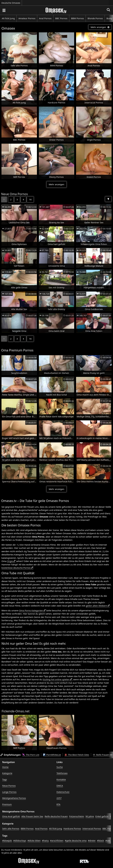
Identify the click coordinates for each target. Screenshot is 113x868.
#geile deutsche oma (76, 840)
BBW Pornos (77, 18)
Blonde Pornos (95, 18)
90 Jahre (90, 816)
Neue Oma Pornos (14, 194)
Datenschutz (63, 792)
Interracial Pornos (92, 828)
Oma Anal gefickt (11, 816)
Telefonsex (62, 773)
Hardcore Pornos (72, 828)
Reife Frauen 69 (103, 755)
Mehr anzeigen (100, 27)
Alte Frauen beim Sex (32, 816)
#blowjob (7, 840)
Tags (5, 779)
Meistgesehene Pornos (14, 798)
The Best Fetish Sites (77, 755)
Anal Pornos (45, 18)
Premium (7, 804)
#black (100, 840)
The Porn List (31, 755)
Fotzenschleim (77, 816)
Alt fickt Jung (8, 18)
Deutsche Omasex (11, 3)
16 (30, 199)
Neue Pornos (9, 786)
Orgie (10, 561)
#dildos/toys (20, 840)
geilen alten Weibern (97, 606)
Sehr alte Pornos (11, 828)
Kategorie (7, 773)
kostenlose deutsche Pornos (16, 568)
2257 (59, 798)
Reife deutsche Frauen (56, 816)
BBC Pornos (61, 18)
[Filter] (108, 199)
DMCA (60, 786)
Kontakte (61, 779)
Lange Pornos (9, 792)
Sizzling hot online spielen (56, 679)
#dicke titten (34, 840)
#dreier (92, 840)
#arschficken (57, 840)
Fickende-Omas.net (16, 711)
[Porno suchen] (4, 10)
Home (5, 767)
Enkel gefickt (102, 816)
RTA (58, 804)
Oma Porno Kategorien (31, 610)
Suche (60, 767)
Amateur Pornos (27, 18)
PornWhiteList (52, 755)
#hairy (45, 840)
